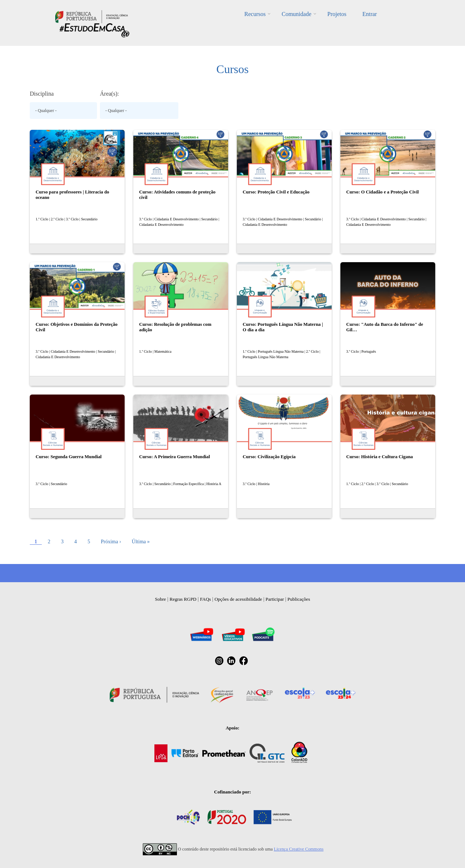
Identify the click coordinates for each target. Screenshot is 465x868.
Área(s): (109, 94)
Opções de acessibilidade (238, 599)
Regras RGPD (183, 599)
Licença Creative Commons (299, 849)
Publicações (299, 599)
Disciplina (42, 94)
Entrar (369, 14)
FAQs (206, 599)
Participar (275, 599)
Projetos (337, 14)
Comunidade (296, 14)
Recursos (255, 14)
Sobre (161, 599)
